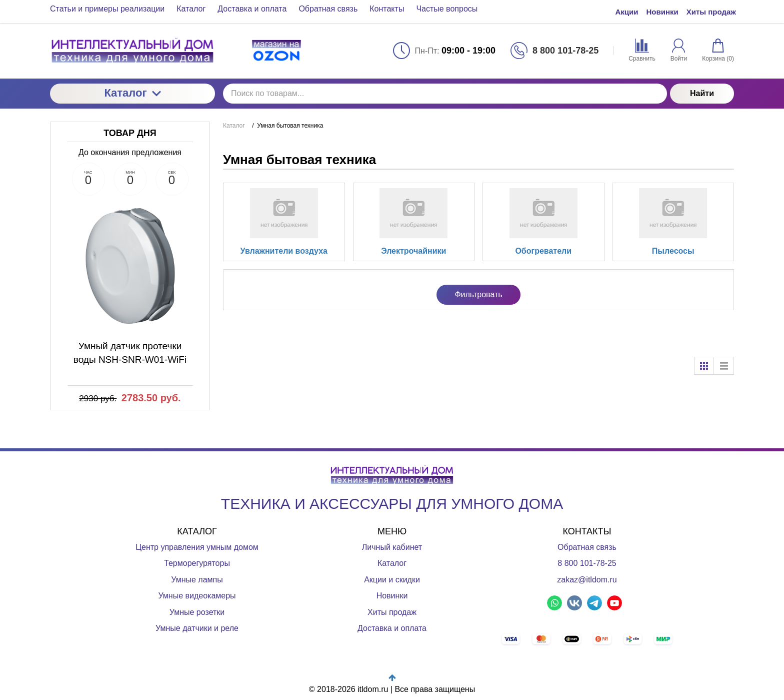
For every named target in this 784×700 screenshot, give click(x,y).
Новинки (662, 12)
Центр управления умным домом (197, 547)
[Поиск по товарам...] (445, 94)
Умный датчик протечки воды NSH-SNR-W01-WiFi (130, 353)
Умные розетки (197, 612)
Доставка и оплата (392, 628)
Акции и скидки (392, 580)
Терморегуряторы (197, 563)
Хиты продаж (711, 12)
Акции (626, 12)
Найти (702, 93)
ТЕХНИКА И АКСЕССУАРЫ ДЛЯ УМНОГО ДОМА (392, 504)
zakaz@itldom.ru (587, 580)
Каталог (132, 93)
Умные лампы (197, 580)
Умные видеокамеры (197, 596)
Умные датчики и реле (197, 628)
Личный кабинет (392, 547)
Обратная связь (587, 547)
